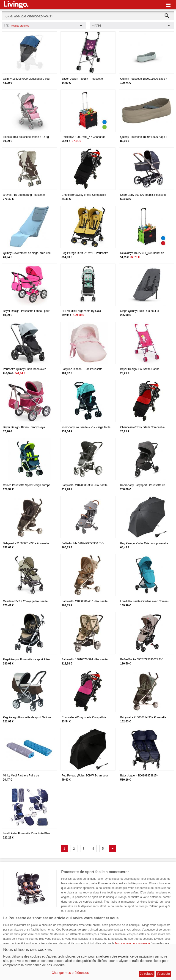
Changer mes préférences (70, 973)
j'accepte (164, 974)
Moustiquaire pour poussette (132, 943)
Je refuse (147, 974)
